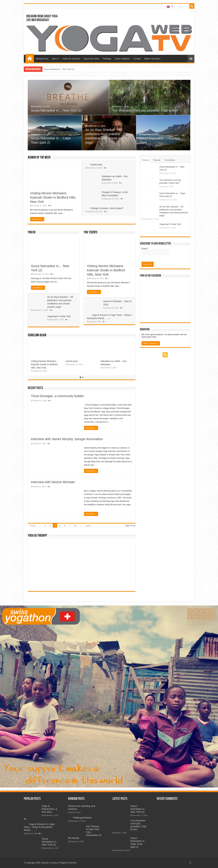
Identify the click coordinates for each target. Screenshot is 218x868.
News (55, 59)
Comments (170, 160)
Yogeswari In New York (59, 316)
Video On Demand (71, 59)
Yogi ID (32, 232)
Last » (89, 526)
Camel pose (96, 165)
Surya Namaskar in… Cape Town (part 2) (139, 842)
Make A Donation (152, 59)
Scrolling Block (37, 335)
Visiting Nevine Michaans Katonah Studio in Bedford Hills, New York (53, 197)
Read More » (37, 219)
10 (75, 526)
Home (30, 58)
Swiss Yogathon (122, 59)
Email (145, 249)
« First (32, 526)
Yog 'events (91, 232)
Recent (146, 160)
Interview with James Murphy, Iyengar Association (67, 439)
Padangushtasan (109, 361)
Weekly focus (42, 59)
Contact (137, 59)
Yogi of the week (91, 59)
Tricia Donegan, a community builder (58, 396)
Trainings (107, 59)
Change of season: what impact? (107, 208)
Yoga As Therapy (37, 536)
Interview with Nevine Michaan (53, 482)
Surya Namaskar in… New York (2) (59, 69)
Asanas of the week (39, 158)
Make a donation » (151, 343)
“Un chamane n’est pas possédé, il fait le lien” (145, 110)
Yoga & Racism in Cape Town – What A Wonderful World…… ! (39, 827)
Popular (157, 160)
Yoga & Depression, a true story (49, 809)
